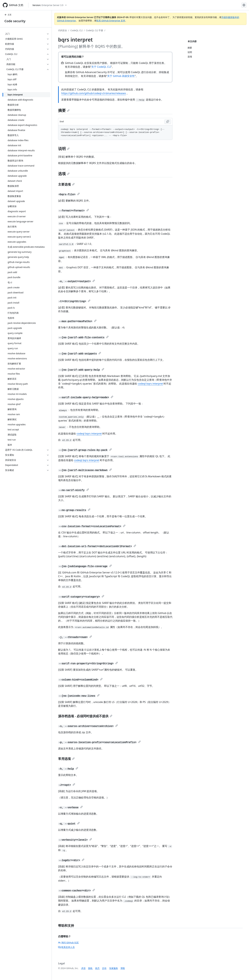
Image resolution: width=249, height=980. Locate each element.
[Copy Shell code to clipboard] (168, 122)
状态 (97, 968)
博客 (123, 968)
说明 (64, 149)
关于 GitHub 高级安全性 (121, 76)
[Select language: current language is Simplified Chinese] (244, 5)
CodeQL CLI (76, 30)
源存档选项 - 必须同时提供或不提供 (85, 716)
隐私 (90, 968)
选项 (64, 174)
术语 (83, 968)
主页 (8, 15)
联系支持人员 (66, 947)
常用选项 (66, 759)
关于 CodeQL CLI (101, 67)
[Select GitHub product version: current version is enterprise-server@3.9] (49, 5)
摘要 (64, 110)
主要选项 (66, 184)
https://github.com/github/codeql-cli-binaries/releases (94, 93)
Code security (15, 21)
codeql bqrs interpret (150, 384)
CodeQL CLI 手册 (94, 30)
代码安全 (63, 30)
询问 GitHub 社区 (68, 942)
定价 (104, 968)
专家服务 (114, 968)
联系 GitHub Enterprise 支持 (111, 21)
